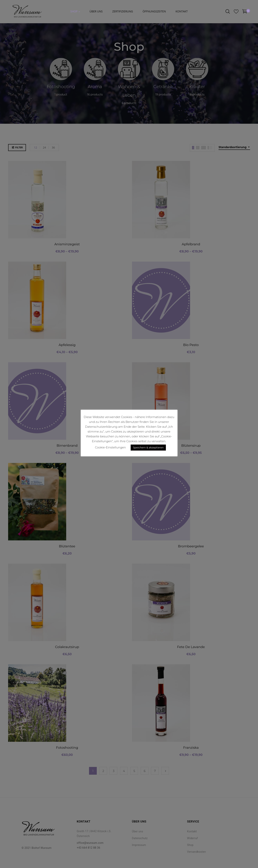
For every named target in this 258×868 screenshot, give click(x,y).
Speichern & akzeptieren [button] (148, 447)
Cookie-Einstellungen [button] (110, 447)
